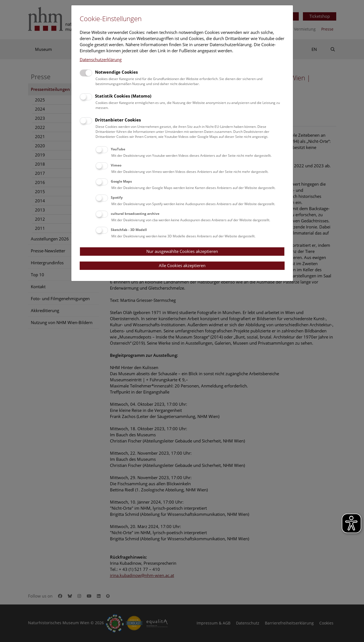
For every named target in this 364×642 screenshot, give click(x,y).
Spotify (117, 197)
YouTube (118, 149)
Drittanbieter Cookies (118, 120)
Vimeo (116, 165)
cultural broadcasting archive (135, 214)
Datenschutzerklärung (101, 59)
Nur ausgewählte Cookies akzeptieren (182, 251)
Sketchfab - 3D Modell (129, 230)
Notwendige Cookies (116, 72)
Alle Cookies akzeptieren (182, 265)
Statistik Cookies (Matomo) (123, 96)
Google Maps (121, 181)
